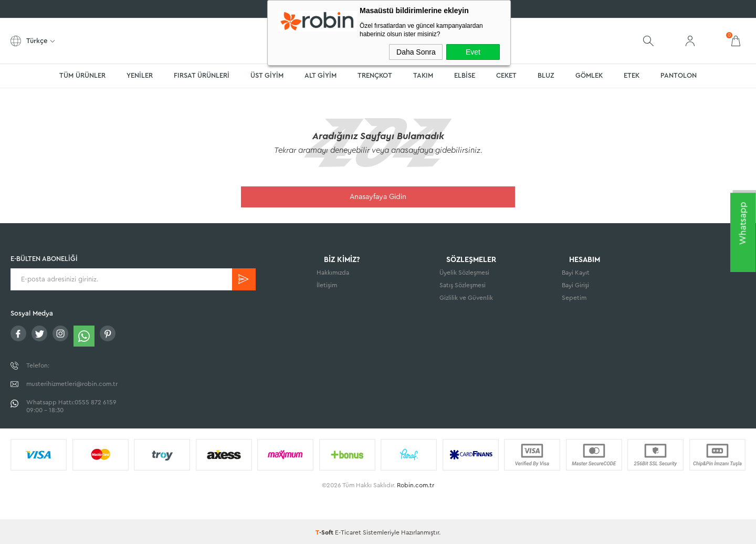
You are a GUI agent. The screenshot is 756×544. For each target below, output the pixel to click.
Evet (473, 52)
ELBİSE (465, 75)
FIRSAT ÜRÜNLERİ (202, 75)
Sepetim (574, 300)
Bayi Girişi (575, 287)
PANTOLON (679, 75)
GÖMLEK (589, 75)
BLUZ (546, 75)
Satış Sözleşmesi (463, 287)
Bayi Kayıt (576, 275)
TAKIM (423, 75)
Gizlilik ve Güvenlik (466, 300)
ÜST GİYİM (267, 75)
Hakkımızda (333, 275)
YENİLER (140, 75)
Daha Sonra (416, 52)
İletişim (327, 287)
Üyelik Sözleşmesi (464, 275)
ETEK (632, 75)
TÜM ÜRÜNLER (82, 75)
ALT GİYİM (321, 75)
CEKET (506, 75)
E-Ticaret (348, 531)
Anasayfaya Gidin (378, 197)
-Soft (325, 531)
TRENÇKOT (375, 75)
